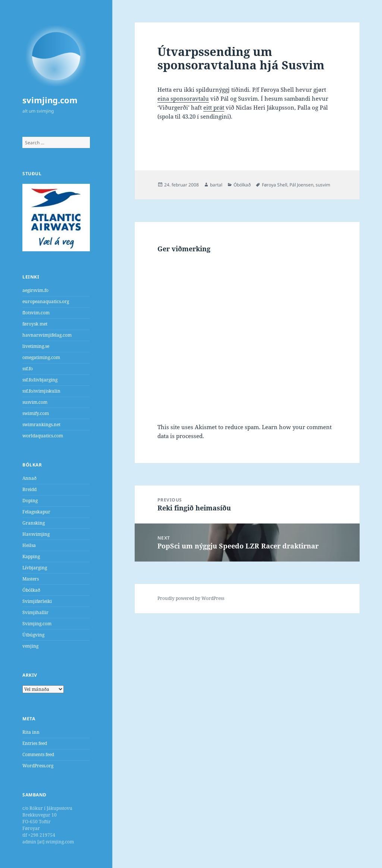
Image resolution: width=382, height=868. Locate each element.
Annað (29, 478)
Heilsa (29, 545)
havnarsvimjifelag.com (47, 335)
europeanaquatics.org (46, 301)
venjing (30, 646)
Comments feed (38, 754)
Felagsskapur (36, 512)
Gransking (34, 523)
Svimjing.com (37, 624)
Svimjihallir (35, 612)
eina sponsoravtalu (183, 98)
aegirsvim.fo (35, 290)
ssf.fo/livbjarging (40, 380)
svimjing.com (50, 100)
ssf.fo (28, 369)
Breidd (29, 489)
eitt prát (214, 107)
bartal (216, 185)
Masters (31, 579)
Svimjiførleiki (37, 601)
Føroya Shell (275, 185)
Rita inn (31, 732)
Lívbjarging (35, 568)
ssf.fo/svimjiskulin (41, 391)
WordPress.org (38, 766)
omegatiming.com (41, 357)
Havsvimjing (36, 534)
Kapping (31, 556)
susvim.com (35, 402)
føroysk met (35, 324)
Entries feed (35, 743)
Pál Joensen (301, 185)
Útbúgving (33, 635)
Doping (30, 501)
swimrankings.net (41, 424)
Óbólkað (31, 590)
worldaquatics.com (43, 436)
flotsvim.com (36, 313)
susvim (323, 185)
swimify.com (36, 413)
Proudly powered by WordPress (191, 598)
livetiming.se (36, 346)
